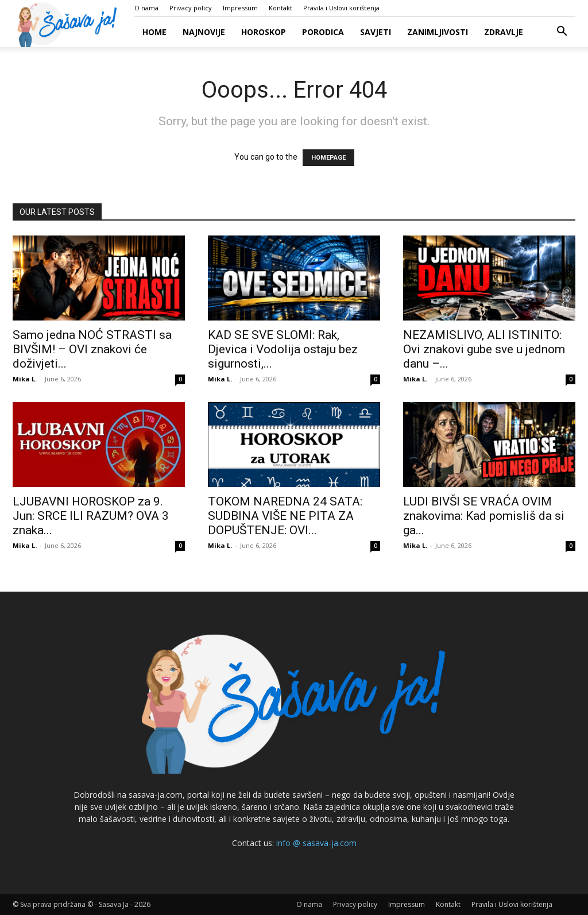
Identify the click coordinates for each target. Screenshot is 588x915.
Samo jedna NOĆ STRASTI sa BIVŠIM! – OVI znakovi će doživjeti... (92, 349)
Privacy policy (191, 8)
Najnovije (204, 32)
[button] (562, 32)
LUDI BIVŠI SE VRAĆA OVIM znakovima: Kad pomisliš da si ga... (484, 516)
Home (154, 32)
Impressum (240, 8)
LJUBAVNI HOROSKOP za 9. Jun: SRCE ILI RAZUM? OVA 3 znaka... (91, 516)
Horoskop (264, 32)
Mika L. (25, 379)
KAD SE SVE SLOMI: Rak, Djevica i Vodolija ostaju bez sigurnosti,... (283, 349)
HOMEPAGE (328, 158)
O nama (146, 8)
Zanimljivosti (438, 32)
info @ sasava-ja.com (316, 843)
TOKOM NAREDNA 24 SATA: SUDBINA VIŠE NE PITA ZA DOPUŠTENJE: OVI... (285, 516)
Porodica (323, 32)
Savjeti (376, 32)
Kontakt (281, 8)
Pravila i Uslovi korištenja (341, 8)
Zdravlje (504, 32)
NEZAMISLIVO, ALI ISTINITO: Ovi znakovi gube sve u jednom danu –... (484, 349)
